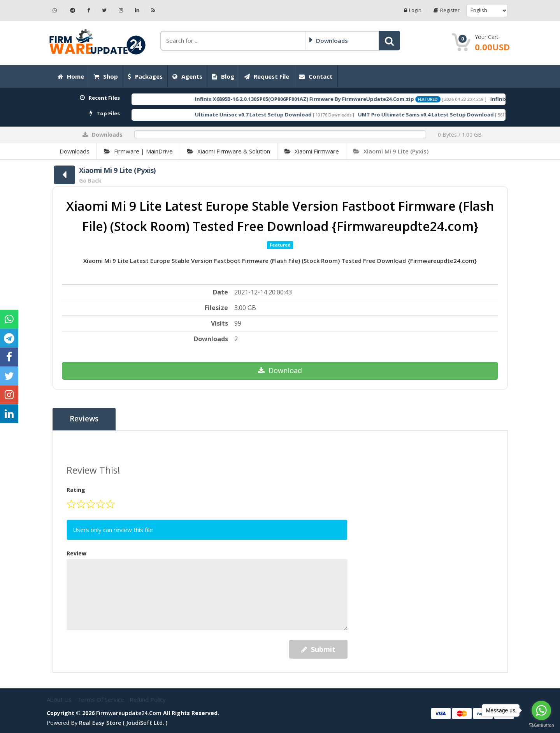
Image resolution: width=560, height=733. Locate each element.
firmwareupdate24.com (129, 713)
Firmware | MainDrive (138, 151)
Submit (318, 649)
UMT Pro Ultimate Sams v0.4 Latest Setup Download (450, 115)
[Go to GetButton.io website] (541, 725)
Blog (223, 76)
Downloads (75, 151)
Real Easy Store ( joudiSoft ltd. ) (123, 722)
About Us (60, 700)
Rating (76, 490)
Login (413, 10)
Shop (106, 76)
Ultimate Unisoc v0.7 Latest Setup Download (277, 115)
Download (280, 370)
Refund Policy (148, 700)
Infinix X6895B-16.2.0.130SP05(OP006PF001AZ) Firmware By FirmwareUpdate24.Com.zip (329, 99)
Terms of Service (101, 700)
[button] (389, 41)
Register (447, 10)
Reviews (84, 419)
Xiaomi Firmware (312, 151)
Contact (316, 76)
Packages (145, 76)
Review (76, 553)
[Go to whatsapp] (541, 710)
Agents (187, 76)
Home (71, 76)
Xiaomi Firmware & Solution (229, 151)
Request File (267, 76)
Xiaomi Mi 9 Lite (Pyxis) (391, 151)
